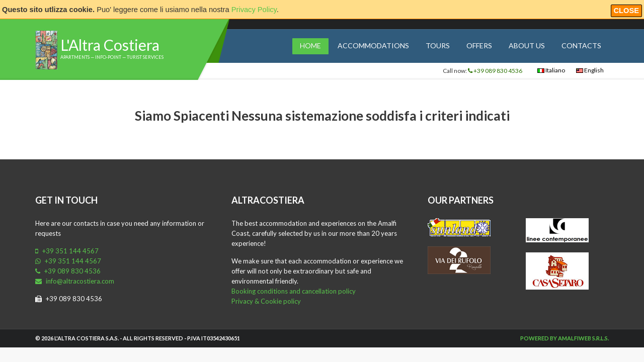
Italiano (551, 70)
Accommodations (373, 46)
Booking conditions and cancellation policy (294, 291)
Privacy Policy (254, 10)
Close (627, 11)
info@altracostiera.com (75, 281)
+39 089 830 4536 (495, 71)
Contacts (581, 46)
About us (527, 46)
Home (310, 46)
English (590, 70)
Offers (479, 46)
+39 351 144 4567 (67, 251)
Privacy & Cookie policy (266, 301)
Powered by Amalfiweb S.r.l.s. (565, 338)
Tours (438, 46)
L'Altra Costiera (110, 45)
